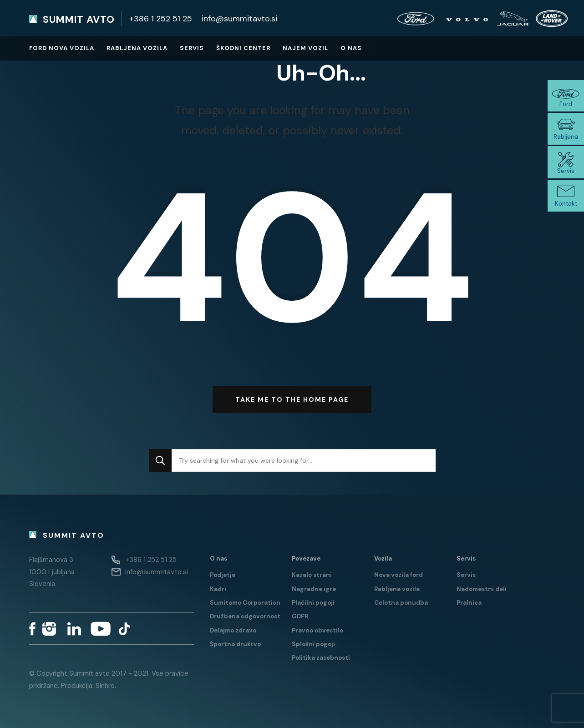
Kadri (218, 589)
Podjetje (223, 575)
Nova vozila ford (399, 575)
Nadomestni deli (482, 589)
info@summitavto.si (239, 19)
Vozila (383, 559)
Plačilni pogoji (313, 603)
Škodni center (243, 48)
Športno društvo (235, 644)
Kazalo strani (312, 575)
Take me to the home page (292, 399)
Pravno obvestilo (317, 630)
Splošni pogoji (313, 644)
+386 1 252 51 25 (161, 19)
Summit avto (79, 20)
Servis (192, 48)
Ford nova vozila (62, 48)
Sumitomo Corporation (245, 603)
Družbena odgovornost (245, 616)
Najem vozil (305, 48)
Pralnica (469, 603)
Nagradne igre (314, 589)
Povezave (306, 559)
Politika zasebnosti (321, 658)
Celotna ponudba (401, 603)
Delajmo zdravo (233, 630)
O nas (351, 48)
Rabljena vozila (137, 48)
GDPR (300, 616)
